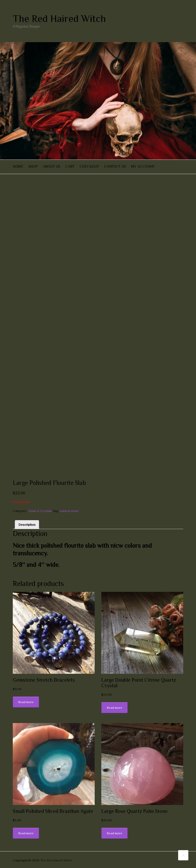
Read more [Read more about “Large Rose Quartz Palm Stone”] (114, 833)
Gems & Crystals (40, 511)
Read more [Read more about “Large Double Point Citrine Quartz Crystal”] (114, 708)
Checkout (89, 166)
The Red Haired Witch (59, 19)
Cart (70, 166)
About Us (52, 166)
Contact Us (115, 166)
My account (143, 166)
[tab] (27, 525)
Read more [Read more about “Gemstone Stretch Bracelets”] (26, 702)
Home (18, 166)
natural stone (69, 511)
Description (27, 525)
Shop (33, 166)
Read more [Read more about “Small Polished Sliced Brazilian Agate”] (26, 833)
